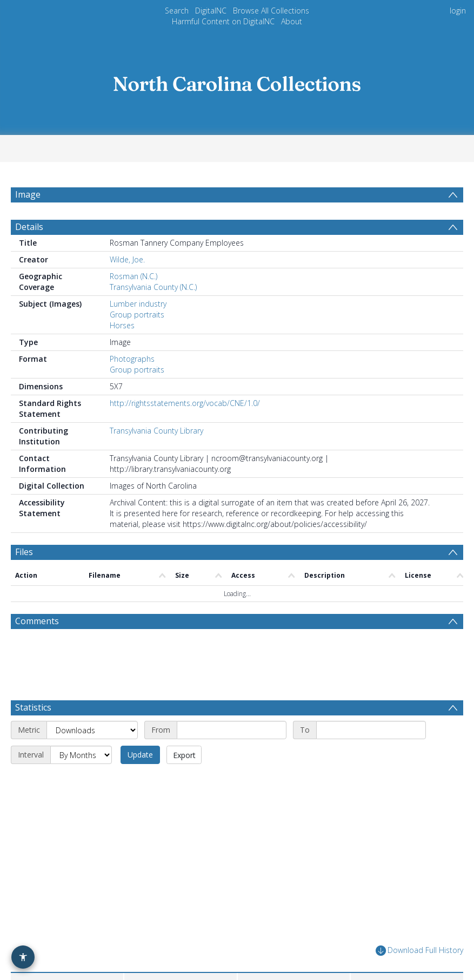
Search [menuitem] (177, 11)
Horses (122, 351)
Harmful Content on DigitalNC (223, 21)
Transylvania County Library (156, 457)
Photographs (132, 385)
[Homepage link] (237, 81)
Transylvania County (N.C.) (153, 313)
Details (29, 253)
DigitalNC (211, 11)
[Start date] (232, 713)
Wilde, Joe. (127, 285)
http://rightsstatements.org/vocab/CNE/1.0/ (185, 429)
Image (28, 194)
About (292, 21)
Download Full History (419, 933)
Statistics (33, 690)
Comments (37, 647)
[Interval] (81, 738)
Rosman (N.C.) (133, 302)
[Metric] (92, 713)
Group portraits (137, 340)
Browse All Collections (271, 11)
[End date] (371, 713)
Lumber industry (138, 330)
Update (140, 737)
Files (24, 578)
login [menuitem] (458, 11)
